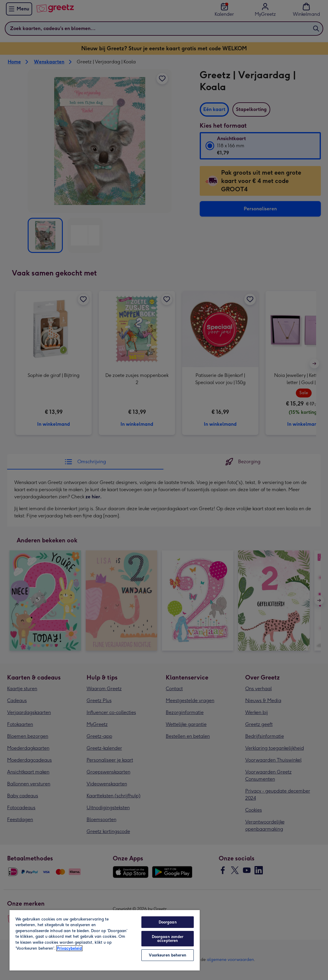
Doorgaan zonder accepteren (168, 939)
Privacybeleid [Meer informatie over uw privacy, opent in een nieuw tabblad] (69, 948)
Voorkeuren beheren (167, 955)
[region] (105, 940)
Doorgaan (168, 922)
